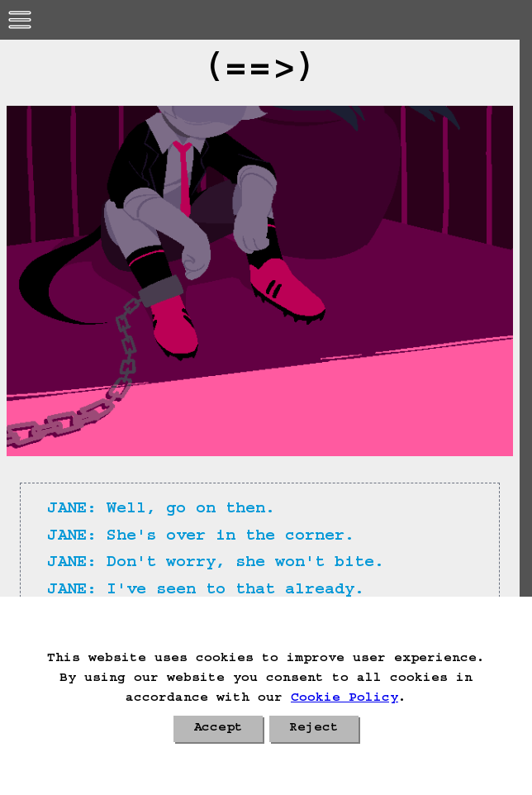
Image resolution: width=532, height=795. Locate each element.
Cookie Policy (344, 699)
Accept (218, 729)
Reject (314, 729)
